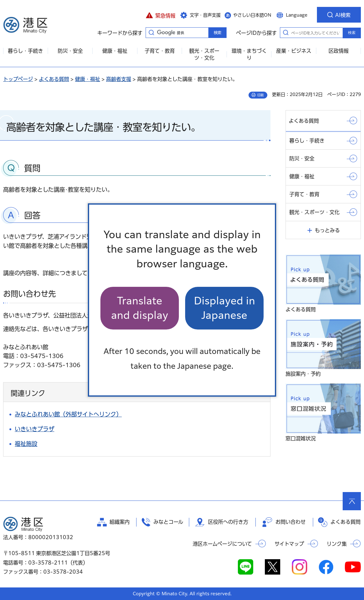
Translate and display (140, 308)
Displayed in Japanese (225, 308)
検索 (352, 33)
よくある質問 (54, 79)
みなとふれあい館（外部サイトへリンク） (68, 414)
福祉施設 (26, 444)
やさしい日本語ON (252, 15)
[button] (161, 15)
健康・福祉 (88, 79)
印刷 (260, 95)
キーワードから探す (151, 32)
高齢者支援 (119, 79)
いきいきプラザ (35, 429)
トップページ (18, 79)
